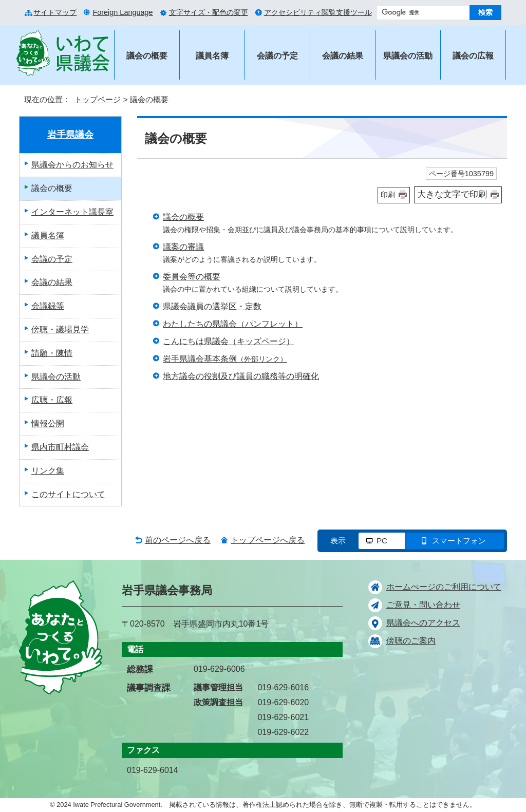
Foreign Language (123, 12)
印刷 (388, 195)
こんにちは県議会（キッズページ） (229, 341)
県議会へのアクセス (423, 623)
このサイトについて (68, 494)
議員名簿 (212, 56)
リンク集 (48, 471)
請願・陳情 (52, 353)
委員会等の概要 (192, 277)
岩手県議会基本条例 (225, 359)
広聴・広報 (52, 400)
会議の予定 (277, 56)
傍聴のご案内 (411, 641)
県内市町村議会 (60, 447)
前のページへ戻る (178, 540)
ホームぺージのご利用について (444, 587)
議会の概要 (147, 56)
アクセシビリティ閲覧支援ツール (318, 12)
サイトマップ (55, 12)
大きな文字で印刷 (452, 194)
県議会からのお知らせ (72, 165)
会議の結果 (343, 56)
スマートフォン (459, 541)
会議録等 (48, 306)
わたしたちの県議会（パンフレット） (233, 324)
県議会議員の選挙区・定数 (212, 306)
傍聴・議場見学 (60, 329)
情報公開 (48, 423)
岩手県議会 (70, 135)
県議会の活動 (408, 56)
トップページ (98, 99)
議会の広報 (473, 56)
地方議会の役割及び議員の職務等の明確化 (241, 376)
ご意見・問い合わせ (423, 605)
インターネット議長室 (72, 212)
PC (382, 541)
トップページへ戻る (268, 540)
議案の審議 (183, 247)
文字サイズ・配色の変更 (209, 12)
